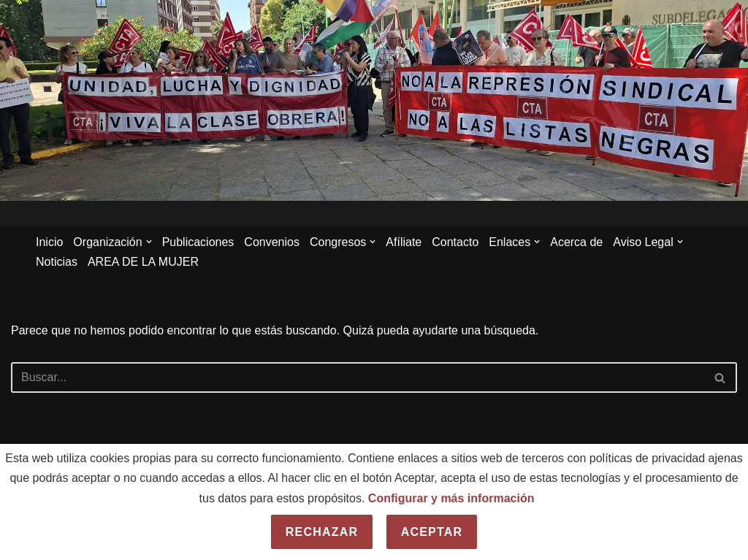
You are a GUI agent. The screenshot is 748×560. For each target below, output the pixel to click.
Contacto (455, 242)
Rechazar (322, 532)
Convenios (272, 242)
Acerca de (576, 242)
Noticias (57, 262)
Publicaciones (198, 242)
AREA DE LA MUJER (143, 262)
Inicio (49, 242)
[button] (149, 242)
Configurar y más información (451, 498)
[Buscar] (358, 377)
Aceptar (432, 532)
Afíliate (404, 242)
